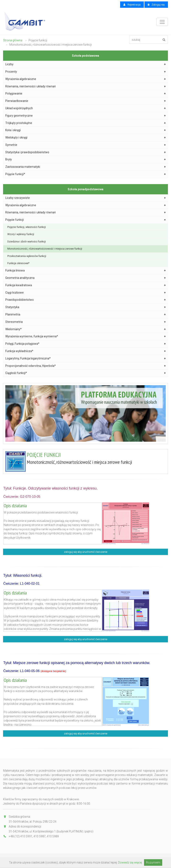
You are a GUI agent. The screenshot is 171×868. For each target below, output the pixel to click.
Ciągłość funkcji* (85, 373)
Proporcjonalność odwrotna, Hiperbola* (85, 366)
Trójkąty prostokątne (85, 123)
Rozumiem (153, 862)
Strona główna (13, 40)
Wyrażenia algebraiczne (85, 79)
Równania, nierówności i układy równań (85, 86)
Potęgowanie (85, 94)
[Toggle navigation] (162, 22)
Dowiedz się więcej (130, 862)
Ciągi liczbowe (85, 293)
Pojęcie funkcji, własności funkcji (27, 227)
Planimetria (85, 315)
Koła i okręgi (85, 130)
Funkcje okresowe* (18, 263)
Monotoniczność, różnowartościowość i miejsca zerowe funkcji (45, 249)
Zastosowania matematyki (85, 167)
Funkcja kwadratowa (85, 285)
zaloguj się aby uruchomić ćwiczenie (86, 552)
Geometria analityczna (85, 278)
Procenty (85, 72)
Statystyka (85, 307)
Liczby (85, 64)
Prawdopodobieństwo (85, 300)
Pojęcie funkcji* (85, 174)
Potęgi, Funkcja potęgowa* (85, 344)
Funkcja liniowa (85, 271)
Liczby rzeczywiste (85, 198)
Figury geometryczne (85, 116)
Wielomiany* (85, 329)
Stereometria (85, 322)
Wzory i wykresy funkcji (21, 234)
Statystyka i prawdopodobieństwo (85, 152)
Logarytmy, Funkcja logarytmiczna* (85, 359)
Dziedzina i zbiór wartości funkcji (27, 241)
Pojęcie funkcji (86, 220)
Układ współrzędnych (85, 108)
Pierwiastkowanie (85, 101)
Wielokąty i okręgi (85, 138)
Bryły (85, 159)
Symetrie (85, 145)
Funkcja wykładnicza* (85, 351)
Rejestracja (132, 5)
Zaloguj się (156, 5)
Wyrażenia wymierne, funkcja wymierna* (85, 336)
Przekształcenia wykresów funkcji (27, 256)
